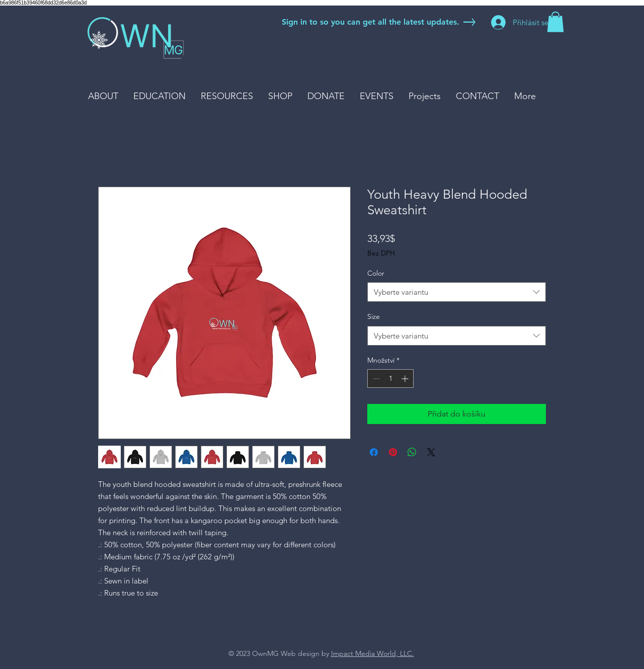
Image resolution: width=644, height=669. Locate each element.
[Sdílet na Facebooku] (374, 452)
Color (376, 273)
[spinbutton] (390, 379)
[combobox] (457, 292)
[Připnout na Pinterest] (393, 452)
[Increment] (406, 379)
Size (374, 316)
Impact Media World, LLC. (373, 653)
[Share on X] (431, 452)
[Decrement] (375, 379)
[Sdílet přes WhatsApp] (412, 452)
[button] (555, 22)
